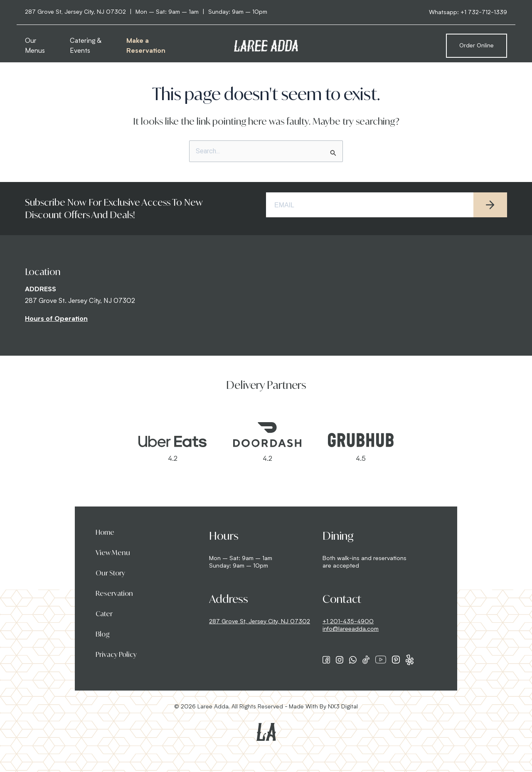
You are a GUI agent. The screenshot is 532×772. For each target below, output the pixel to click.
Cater (104, 614)
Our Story (110, 573)
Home (105, 532)
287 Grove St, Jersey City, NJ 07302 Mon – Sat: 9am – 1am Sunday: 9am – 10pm (146, 12)
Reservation (114, 593)
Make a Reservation (146, 46)
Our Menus (35, 46)
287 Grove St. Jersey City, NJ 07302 (80, 301)
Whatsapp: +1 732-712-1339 (468, 12)
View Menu (113, 553)
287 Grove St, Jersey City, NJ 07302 (260, 622)
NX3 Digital (343, 707)
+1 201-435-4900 (348, 622)
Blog (103, 634)
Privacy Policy (116, 654)
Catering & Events (86, 46)
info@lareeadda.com (351, 629)
